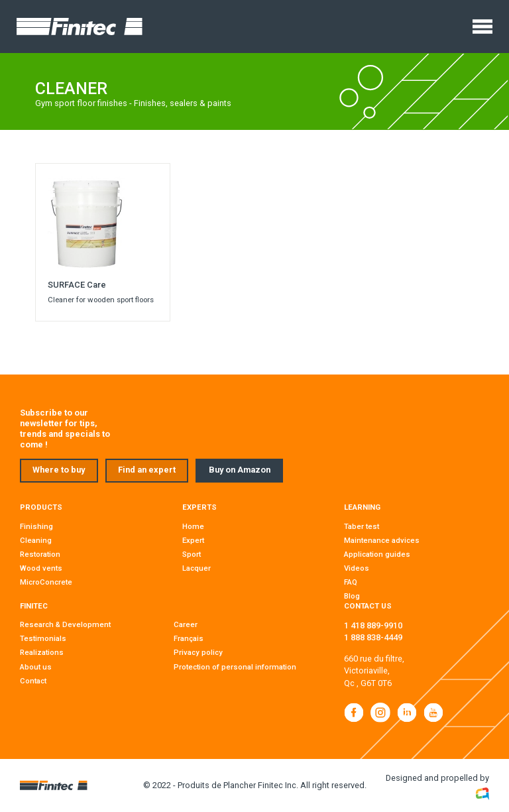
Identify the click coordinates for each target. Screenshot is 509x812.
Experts (199, 507)
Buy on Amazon (240, 470)
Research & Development (65, 624)
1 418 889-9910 (373, 625)
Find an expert (147, 470)
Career (186, 624)
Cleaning (36, 540)
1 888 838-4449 (373, 637)
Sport (192, 554)
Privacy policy (198, 652)
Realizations (42, 652)
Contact (33, 681)
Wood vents (41, 568)
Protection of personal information (235, 667)
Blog (352, 596)
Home (193, 526)
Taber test (362, 526)
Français (189, 638)
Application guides (377, 554)
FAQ (351, 582)
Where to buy (59, 470)
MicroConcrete (46, 582)
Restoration (40, 554)
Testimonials (43, 638)
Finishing (36, 526)
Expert (193, 540)
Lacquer (197, 568)
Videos (357, 568)
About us (36, 667)
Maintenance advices (382, 540)
